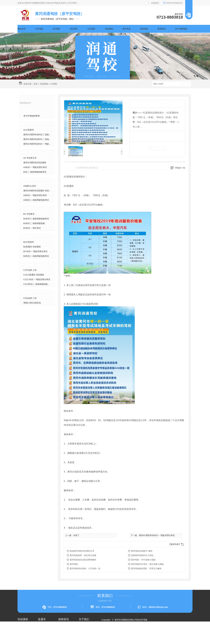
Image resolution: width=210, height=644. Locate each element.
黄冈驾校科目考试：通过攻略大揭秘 (147, 564)
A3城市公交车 (30, 186)
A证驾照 (56, 29)
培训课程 (109, 29)
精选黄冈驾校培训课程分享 (82, 551)
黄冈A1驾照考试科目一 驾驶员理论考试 (39, 144)
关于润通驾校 (181, 29)
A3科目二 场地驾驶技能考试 (36, 200)
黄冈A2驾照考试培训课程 (35, 163)
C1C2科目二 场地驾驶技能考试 (37, 284)
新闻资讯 (162, 29)
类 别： (138, 135)
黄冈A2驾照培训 (45, 626)
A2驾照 (28, 152)
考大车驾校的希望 (32, 116)
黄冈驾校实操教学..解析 (142, 551)
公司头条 (62, 626)
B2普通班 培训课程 (32, 247)
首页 (36, 84)
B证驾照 (74, 29)
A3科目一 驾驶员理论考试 (35, 195)
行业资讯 (62, 631)
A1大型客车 (29, 130)
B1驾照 (28, 208)
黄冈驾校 (74, 564)
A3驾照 (28, 180)
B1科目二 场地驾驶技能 (34, 223)
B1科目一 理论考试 (32, 228)
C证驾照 (91, 29)
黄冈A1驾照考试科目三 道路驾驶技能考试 (39, 135)
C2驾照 (28, 293)
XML (121, 630)
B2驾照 (28, 236)
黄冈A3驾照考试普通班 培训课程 (38, 191)
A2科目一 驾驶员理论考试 (35, 167)
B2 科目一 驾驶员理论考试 (35, 251)
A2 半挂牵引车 (30, 158)
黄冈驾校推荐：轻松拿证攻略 (83, 555)
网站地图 (107, 630)
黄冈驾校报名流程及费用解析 (83, 560)
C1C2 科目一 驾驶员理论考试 (37, 279)
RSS (115, 630)
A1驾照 (54, 84)
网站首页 (22, 29)
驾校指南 (144, 29)
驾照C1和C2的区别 (32, 303)
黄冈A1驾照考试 (45, 631)
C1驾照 (28, 265)
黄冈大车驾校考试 (46, 636)
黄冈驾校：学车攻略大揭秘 (143, 560)
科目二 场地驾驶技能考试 (35, 172)
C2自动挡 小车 (30, 298)
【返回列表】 (175, 544)
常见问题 (62, 636)
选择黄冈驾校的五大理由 (142, 555)
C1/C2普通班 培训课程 (34, 275)
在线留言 (155, 3)
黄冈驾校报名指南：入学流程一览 (85, 568)
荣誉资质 (83, 636)
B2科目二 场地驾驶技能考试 (36, 256)
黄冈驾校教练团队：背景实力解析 (146, 568)
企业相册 (83, 631)
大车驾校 (39, 29)
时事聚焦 (62, 641)
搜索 (186, 84)
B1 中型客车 (29, 214)
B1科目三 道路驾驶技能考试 (36, 219)
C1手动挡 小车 (30, 270)
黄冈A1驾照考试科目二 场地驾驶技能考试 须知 (39, 139)
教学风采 (127, 29)
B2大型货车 (29, 242)
